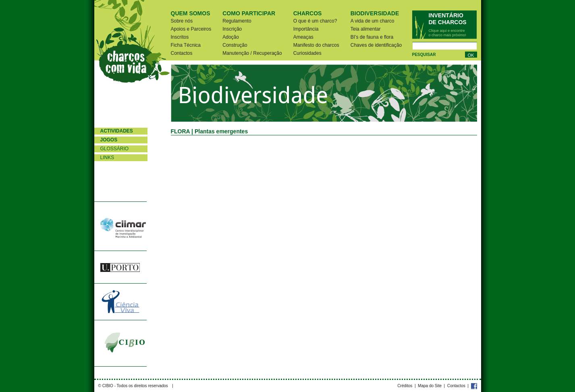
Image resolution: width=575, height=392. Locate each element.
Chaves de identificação (376, 45)
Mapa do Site (430, 386)
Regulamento (237, 21)
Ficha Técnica (186, 45)
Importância (306, 29)
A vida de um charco (373, 21)
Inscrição (232, 29)
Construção (235, 45)
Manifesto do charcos (316, 45)
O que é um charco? (315, 21)
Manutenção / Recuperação (252, 53)
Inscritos (180, 37)
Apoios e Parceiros (191, 29)
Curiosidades (307, 53)
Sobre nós (182, 21)
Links (107, 158)
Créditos (405, 386)
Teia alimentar (366, 29)
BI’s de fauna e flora (372, 37)
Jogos (109, 140)
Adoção (231, 37)
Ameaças (303, 37)
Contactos (182, 53)
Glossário (115, 149)
